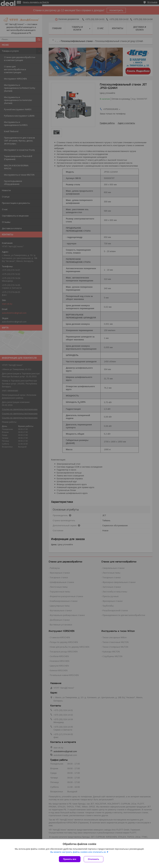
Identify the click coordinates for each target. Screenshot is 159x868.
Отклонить (94, 859)
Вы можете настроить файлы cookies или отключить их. (78, 852)
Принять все (70, 859)
